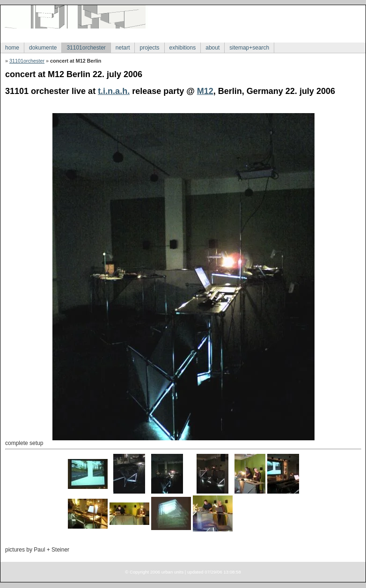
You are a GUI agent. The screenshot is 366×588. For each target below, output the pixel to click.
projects (149, 48)
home (12, 48)
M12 (205, 91)
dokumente (43, 48)
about (212, 48)
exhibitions (183, 48)
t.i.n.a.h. (114, 91)
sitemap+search (249, 48)
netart (123, 48)
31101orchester (86, 48)
